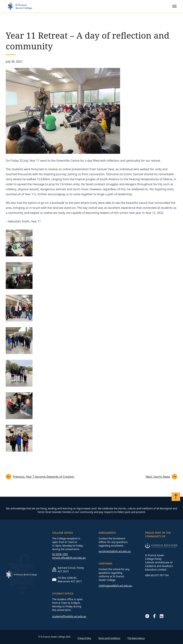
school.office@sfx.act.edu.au (69, 558)
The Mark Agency (136, 638)
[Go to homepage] (20, 6)
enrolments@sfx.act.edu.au (115, 551)
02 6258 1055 (60, 554)
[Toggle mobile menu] (174, 6)
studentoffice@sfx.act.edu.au (69, 616)
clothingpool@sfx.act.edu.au (115, 586)
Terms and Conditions (109, 638)
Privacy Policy (84, 638)
